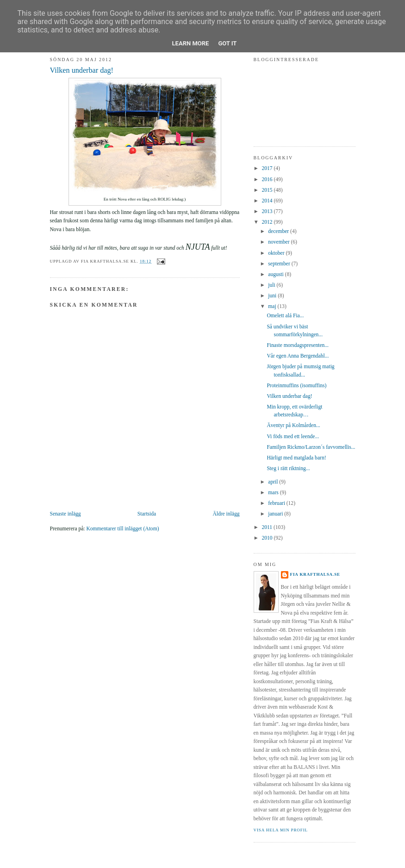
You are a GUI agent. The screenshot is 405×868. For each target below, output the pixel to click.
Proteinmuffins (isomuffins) (296, 386)
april (274, 482)
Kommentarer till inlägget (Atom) (122, 529)
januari (276, 514)
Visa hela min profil (281, 830)
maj (273, 306)
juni (273, 296)
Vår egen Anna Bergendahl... (298, 356)
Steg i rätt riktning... (288, 469)
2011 (268, 527)
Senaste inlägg (65, 514)
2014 (268, 201)
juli (272, 285)
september (280, 264)
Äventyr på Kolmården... (293, 425)
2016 (268, 179)
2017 (268, 168)
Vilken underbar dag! (82, 70)
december (279, 231)
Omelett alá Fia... (285, 316)
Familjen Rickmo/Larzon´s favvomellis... (311, 447)
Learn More (191, 43)
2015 (268, 190)
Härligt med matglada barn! (296, 458)
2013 (268, 211)
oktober (277, 253)
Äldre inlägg (226, 514)
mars (274, 493)
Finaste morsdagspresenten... (298, 345)
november (279, 242)
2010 (268, 538)
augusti (276, 274)
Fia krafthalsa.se (315, 574)
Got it (227, 43)
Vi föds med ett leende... (293, 437)
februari (277, 503)
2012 (268, 222)
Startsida (147, 514)
